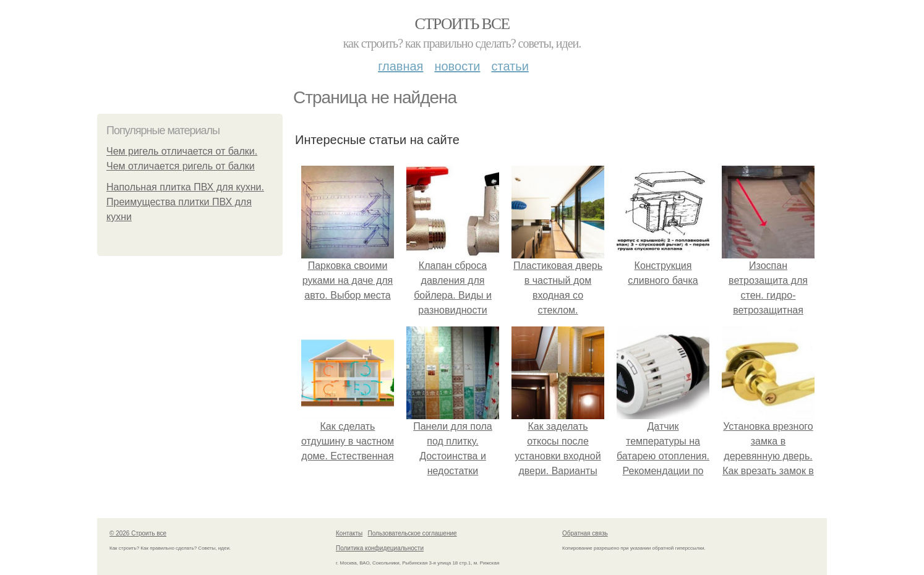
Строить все (462, 24)
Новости (457, 66)
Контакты (349, 533)
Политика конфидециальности (380, 548)
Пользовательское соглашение (413, 533)
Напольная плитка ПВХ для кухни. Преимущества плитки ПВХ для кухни (185, 202)
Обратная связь (585, 533)
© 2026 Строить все (138, 533)
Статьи (510, 66)
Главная (400, 66)
